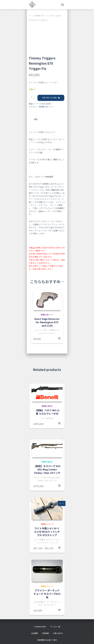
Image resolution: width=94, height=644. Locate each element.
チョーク (50, 586)
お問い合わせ (58, 633)
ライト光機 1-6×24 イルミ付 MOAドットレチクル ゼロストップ (47, 531)
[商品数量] (32, 97)
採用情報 (45, 633)
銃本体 (50, 406)
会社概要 (34, 633)
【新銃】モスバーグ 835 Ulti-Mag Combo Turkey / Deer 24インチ (47, 469)
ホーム (31, 16)
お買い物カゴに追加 (49, 98)
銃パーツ (45, 16)
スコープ (50, 524)
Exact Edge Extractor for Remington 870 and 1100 (47, 322)
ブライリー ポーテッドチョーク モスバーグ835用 (47, 594)
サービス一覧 (55, 626)
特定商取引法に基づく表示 (47, 640)
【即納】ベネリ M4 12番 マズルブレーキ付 (47, 412)
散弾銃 (38, 16)
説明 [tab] (36, 119)
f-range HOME (40, 626)
